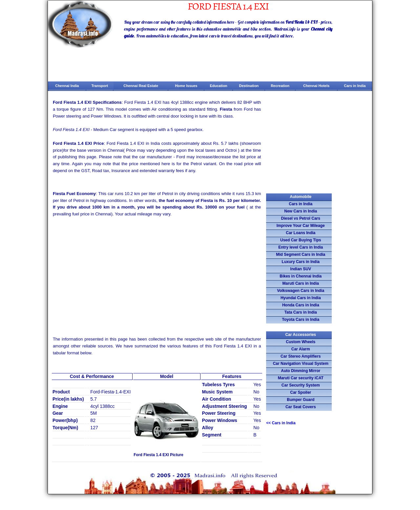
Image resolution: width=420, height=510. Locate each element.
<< (281, 423)
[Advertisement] (157, 272)
